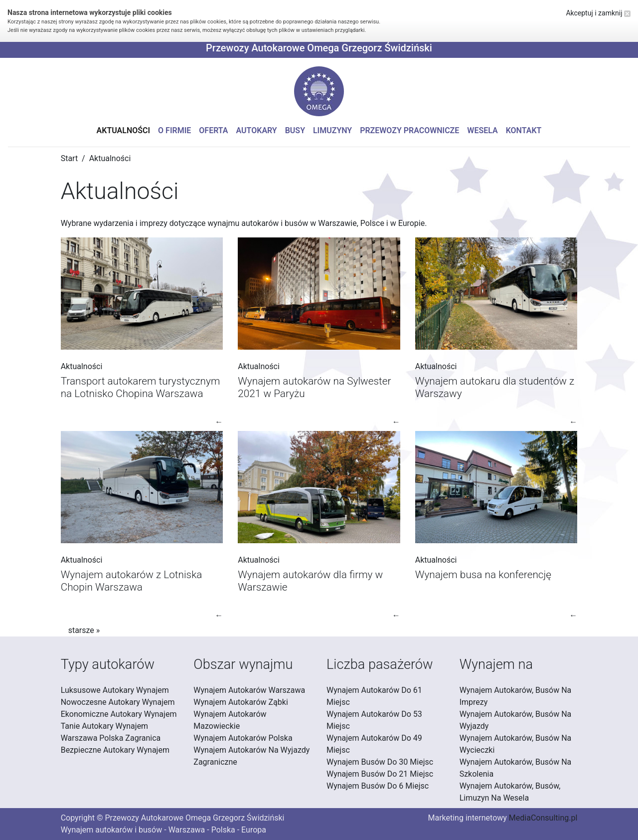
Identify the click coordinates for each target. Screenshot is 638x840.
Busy (295, 130)
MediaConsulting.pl (543, 818)
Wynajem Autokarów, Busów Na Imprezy (516, 696)
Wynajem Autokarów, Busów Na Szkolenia (516, 768)
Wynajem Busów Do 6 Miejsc (378, 786)
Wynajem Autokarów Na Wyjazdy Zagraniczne (251, 756)
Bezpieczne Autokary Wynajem (115, 750)
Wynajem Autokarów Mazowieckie (230, 720)
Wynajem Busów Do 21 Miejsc (380, 774)
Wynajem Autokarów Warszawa (249, 690)
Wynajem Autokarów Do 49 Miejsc (374, 744)
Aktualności (124, 130)
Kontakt (524, 130)
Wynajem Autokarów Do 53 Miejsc (374, 720)
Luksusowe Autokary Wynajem (115, 690)
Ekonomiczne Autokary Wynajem (119, 714)
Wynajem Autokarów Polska (243, 738)
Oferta (213, 130)
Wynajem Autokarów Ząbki (240, 702)
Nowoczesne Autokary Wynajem (118, 702)
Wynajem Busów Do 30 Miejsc (380, 762)
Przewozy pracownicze (409, 130)
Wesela (482, 130)
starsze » (84, 630)
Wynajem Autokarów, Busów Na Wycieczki (516, 744)
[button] (319, 91)
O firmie (174, 130)
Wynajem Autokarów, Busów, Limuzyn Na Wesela (510, 792)
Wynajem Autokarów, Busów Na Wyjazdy (516, 720)
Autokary (257, 130)
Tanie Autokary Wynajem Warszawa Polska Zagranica (111, 732)
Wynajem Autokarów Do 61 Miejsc (374, 696)
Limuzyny (332, 130)
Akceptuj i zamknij (598, 13)
